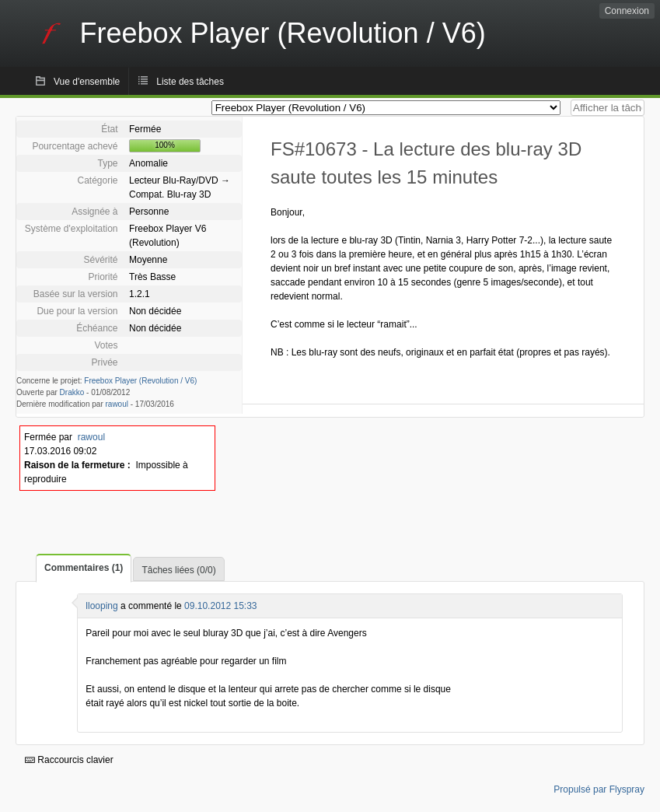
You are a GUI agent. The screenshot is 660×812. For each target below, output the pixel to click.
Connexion (627, 11)
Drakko (72, 392)
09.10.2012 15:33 (220, 606)
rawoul (117, 404)
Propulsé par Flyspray (599, 789)
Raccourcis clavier (69, 760)
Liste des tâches (190, 82)
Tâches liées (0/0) (178, 570)
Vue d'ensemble (87, 82)
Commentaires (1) (84, 568)
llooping (101, 606)
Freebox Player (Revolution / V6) (140, 381)
